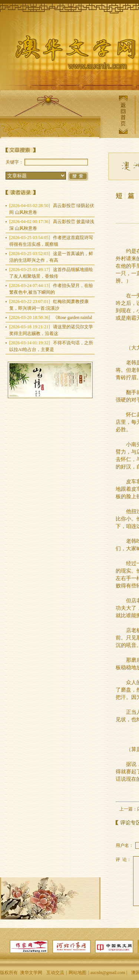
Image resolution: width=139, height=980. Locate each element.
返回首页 (123, 115)
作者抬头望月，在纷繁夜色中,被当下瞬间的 (51, 289)
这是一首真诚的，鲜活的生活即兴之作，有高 (51, 257)
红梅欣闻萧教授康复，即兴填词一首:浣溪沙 (49, 305)
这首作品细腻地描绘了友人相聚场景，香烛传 (51, 273)
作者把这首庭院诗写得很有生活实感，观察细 (51, 241)
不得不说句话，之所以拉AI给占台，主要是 (51, 346)
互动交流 (55, 973)
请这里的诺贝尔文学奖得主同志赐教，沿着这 (51, 330)
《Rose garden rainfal (51, 317)
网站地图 (77, 973)
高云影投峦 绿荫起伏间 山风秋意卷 (52, 209)
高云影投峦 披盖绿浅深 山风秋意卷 (52, 225)
